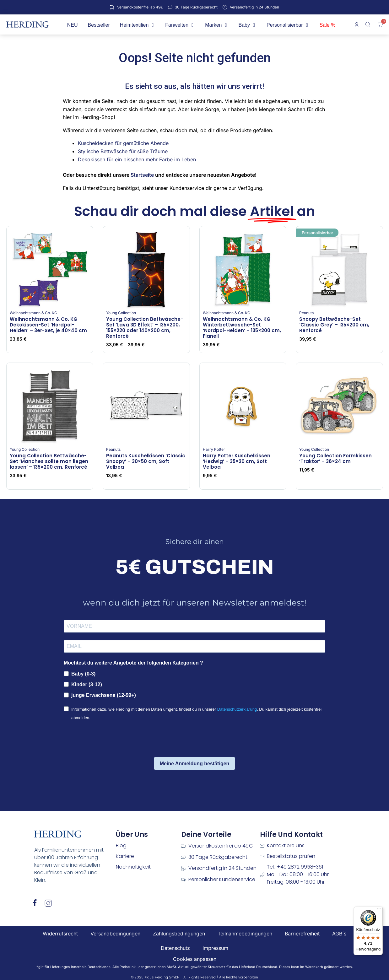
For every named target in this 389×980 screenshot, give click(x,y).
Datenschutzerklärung (237, 709)
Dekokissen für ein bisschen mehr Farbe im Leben (137, 159)
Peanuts (306, 313)
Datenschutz (175, 948)
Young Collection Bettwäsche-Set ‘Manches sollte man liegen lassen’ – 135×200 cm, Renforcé (49, 461)
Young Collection (121, 313)
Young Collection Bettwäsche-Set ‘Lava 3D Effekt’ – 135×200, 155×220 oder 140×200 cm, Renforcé (145, 328)
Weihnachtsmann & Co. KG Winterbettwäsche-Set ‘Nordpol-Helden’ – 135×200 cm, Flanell (242, 328)
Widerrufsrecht (60, 934)
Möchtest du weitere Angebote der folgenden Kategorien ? (133, 663)
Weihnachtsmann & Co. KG (33, 313)
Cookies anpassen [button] (195, 959)
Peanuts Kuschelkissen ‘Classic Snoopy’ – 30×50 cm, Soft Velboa (146, 461)
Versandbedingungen (115, 934)
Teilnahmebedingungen (245, 934)
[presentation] (111, 740)
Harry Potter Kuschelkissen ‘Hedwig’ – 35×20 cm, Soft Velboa (237, 461)
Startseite (142, 175)
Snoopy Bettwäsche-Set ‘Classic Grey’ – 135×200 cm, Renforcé (334, 325)
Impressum (215, 948)
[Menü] (379, 910)
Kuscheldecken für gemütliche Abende (123, 143)
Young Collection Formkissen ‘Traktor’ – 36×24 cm (335, 458)
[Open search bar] (369, 24)
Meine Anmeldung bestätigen (195, 764)
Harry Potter (214, 449)
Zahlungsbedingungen (179, 934)
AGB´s (339, 934)
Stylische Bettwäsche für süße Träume (123, 151)
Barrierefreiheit (302, 934)
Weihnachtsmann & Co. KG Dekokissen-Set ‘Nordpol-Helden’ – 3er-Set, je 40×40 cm (48, 325)
